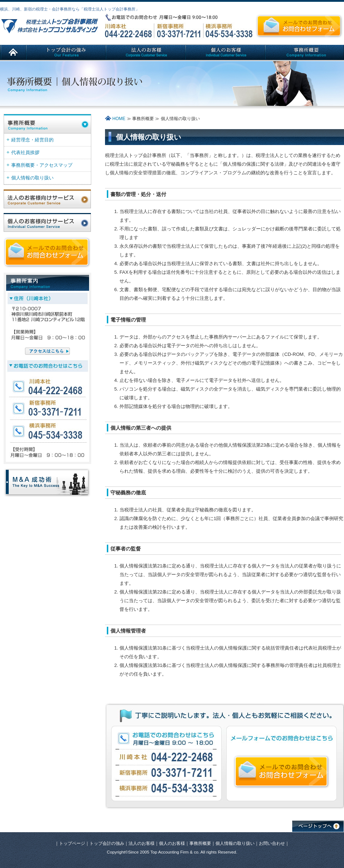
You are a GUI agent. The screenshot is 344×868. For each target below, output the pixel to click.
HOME (115, 119)
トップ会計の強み (107, 843)
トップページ (72, 843)
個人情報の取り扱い (32, 178)
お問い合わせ (272, 843)
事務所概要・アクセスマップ (42, 165)
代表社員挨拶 (25, 152)
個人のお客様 (172, 843)
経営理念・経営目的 (32, 140)
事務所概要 (200, 843)
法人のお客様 (142, 843)
